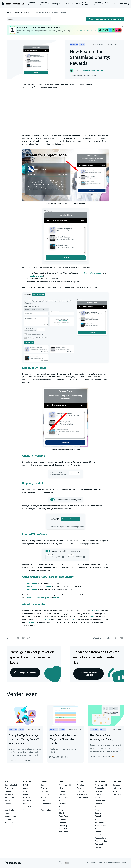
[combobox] (29, 19)
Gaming (8, 807)
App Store (45, 794)
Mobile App (63, 797)
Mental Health (10, 816)
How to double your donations (39, 586)
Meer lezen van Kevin (93, 71)
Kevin (67, 757)
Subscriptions (101, 826)
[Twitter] (18, 638)
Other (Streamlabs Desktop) (46, 804)
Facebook (36, 598)
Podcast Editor (65, 835)
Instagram (45, 598)
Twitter (28, 598)
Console (98, 816)
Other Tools (64, 816)
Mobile (8, 801)
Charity (29, 12)
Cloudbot (63, 804)
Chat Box (81, 791)
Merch (62, 810)
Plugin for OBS (65, 785)
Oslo (75, 619)
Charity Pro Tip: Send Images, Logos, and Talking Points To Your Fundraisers (24, 739)
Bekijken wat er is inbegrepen (84, 31)
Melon (92, 616)
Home (9, 12)
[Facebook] (23, 638)
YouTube (57, 598)
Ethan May (28, 760)
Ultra (61, 788)
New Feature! (32, 583)
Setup (43, 785)
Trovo (25, 804)
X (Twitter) (27, 791)
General (98, 813)
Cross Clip (32, 622)
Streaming (19, 12)
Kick (25, 810)
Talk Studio (63, 832)
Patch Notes (46, 810)
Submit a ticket (101, 841)
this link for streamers (93, 273)
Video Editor (64, 829)
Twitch (26, 794)
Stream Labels (83, 794)
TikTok (26, 785)
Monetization (10, 797)
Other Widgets (83, 797)
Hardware (9, 794)
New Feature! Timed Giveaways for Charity (102, 737)
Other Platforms (29, 807)
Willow (47, 619)
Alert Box (81, 785)
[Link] (28, 638)
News (7, 813)
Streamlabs (124, 4)
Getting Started (11, 785)
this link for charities (35, 276)
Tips (61, 801)
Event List (81, 788)
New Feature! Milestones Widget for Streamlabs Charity (63, 739)
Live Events (9, 810)
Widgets (44, 797)
